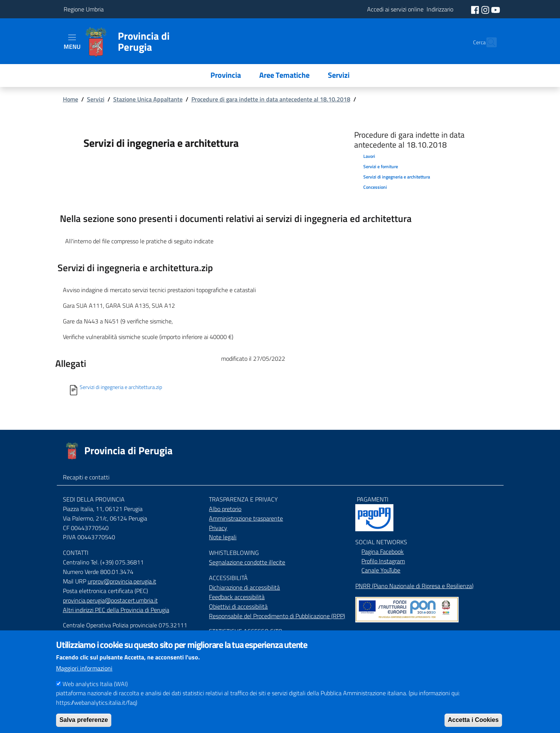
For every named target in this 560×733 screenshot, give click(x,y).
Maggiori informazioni (84, 679)
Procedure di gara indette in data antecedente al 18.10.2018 (271, 99)
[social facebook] (476, 9)
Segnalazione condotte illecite (247, 562)
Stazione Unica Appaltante (148, 99)
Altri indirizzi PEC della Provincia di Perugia (116, 610)
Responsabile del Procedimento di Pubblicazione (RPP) (277, 616)
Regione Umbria (84, 9)
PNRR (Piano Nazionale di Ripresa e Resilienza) (414, 586)
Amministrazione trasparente (246, 518)
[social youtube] (496, 9)
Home (71, 99)
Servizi (96, 99)
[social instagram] (486, 9)
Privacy (218, 528)
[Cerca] (488, 42)
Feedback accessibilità (237, 597)
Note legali (223, 537)
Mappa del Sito (374, 633)
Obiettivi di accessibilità (238, 606)
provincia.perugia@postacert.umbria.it (110, 600)
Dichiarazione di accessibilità (244, 587)
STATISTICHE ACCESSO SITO (246, 631)
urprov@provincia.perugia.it (122, 581)
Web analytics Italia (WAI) (95, 695)
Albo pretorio (225, 509)
